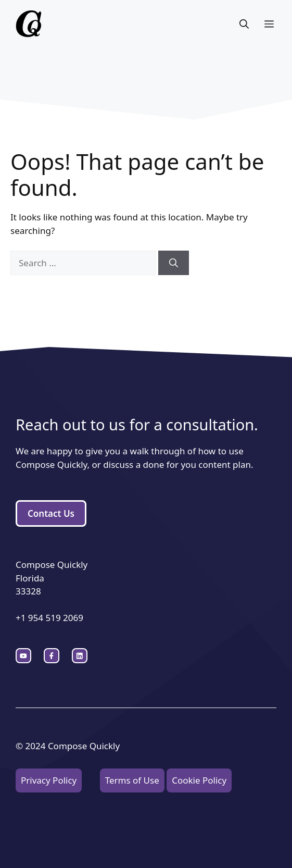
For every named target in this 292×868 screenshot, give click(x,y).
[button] (244, 24)
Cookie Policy (199, 780)
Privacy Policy (49, 780)
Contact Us (51, 513)
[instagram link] (23, 656)
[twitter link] (52, 656)
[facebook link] (80, 656)
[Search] (174, 263)
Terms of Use (132, 780)
